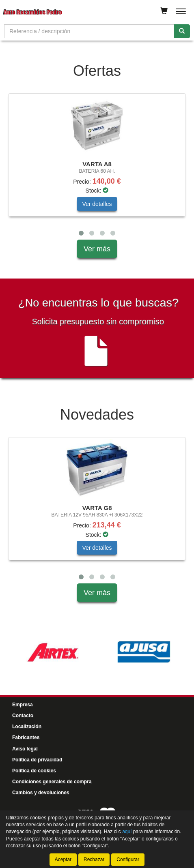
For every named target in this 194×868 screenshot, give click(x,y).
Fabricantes (26, 737)
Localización (27, 727)
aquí (127, 832)
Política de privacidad (37, 760)
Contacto (23, 716)
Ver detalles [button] (97, 204)
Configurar (128, 859)
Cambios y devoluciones (41, 793)
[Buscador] (89, 31)
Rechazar (94, 859)
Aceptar (63, 859)
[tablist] (97, 166)
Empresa (23, 705)
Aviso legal (25, 749)
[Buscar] (182, 31)
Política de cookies (34, 771)
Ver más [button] (97, 249)
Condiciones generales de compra (52, 782)
